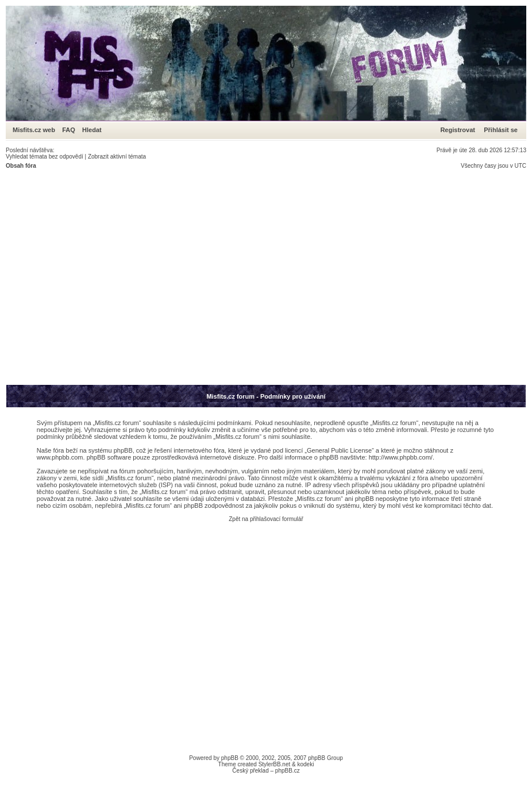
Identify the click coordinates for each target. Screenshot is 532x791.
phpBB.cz (288, 771)
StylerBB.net (275, 764)
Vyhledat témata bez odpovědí (45, 157)
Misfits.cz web (36, 130)
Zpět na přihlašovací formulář (266, 519)
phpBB (230, 758)
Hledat (92, 130)
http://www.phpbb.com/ (401, 457)
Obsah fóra (21, 166)
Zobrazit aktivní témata (117, 157)
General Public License (339, 450)
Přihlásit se (501, 130)
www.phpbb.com (60, 457)
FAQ (69, 130)
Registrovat (458, 130)
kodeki (305, 764)
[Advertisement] (108, 277)
